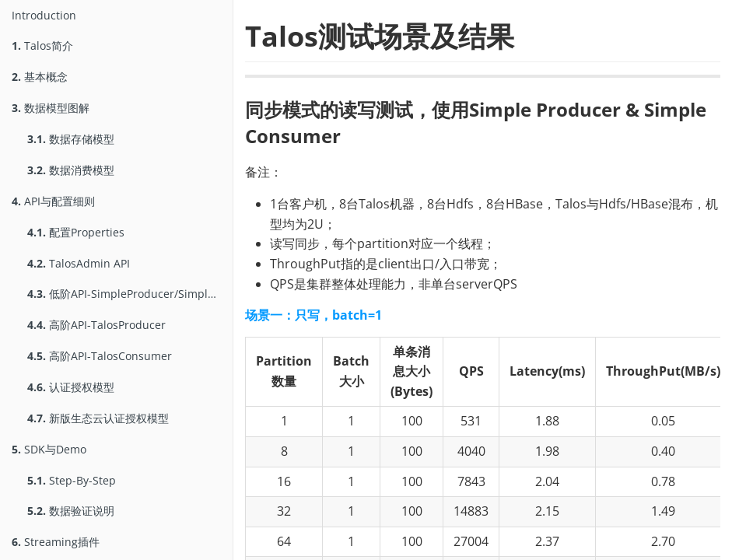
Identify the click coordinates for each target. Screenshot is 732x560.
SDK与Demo (49, 449)
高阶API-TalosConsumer (100, 356)
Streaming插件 (56, 542)
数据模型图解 (51, 108)
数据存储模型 (71, 139)
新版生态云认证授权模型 (98, 418)
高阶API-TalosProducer (96, 325)
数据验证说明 (71, 511)
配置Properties (76, 232)
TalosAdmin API (79, 263)
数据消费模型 (71, 170)
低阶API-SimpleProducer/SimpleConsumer (130, 294)
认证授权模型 (71, 387)
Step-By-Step (72, 480)
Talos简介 (42, 45)
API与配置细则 (53, 201)
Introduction (44, 15)
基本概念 (40, 77)
